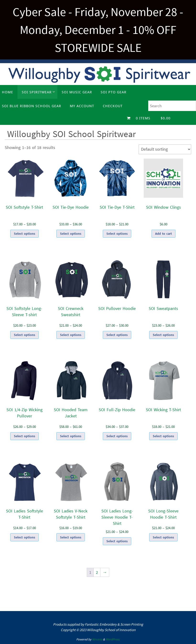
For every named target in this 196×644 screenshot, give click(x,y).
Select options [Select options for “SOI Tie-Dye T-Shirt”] (117, 234)
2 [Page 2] (97, 572)
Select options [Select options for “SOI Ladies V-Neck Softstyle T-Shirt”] (71, 537)
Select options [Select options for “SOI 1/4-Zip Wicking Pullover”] (24, 436)
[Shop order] (165, 149)
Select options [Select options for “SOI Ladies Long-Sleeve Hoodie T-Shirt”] (117, 541)
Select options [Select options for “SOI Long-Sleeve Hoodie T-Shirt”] (163, 537)
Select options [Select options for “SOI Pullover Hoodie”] (117, 335)
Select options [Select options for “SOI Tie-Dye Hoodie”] (71, 234)
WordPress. (113, 639)
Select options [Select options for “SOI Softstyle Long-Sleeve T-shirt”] (24, 335)
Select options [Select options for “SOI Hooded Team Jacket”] (71, 436)
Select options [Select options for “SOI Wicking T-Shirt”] (163, 436)
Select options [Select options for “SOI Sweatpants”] (163, 335)
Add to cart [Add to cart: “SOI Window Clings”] (163, 234)
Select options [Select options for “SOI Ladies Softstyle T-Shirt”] (24, 537)
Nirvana (97, 639)
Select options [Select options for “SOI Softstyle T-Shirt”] (24, 234)
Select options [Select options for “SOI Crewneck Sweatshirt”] (71, 335)
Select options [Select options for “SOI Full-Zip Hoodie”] (117, 436)
